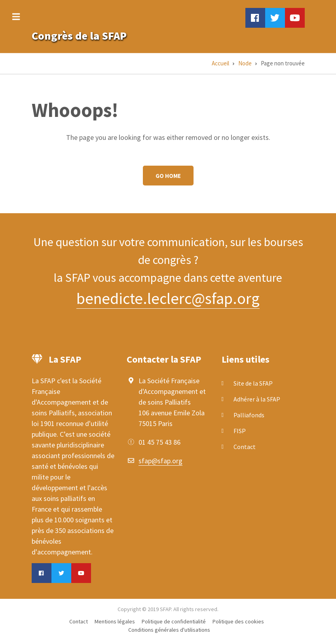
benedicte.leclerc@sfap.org (168, 298)
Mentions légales (115, 621)
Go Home (168, 176)
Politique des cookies (238, 621)
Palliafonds (249, 415)
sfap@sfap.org (160, 461)
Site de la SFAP (253, 383)
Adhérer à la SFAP (257, 399)
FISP (240, 431)
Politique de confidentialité (174, 621)
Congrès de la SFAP (79, 36)
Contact (245, 447)
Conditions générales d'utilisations (169, 630)
